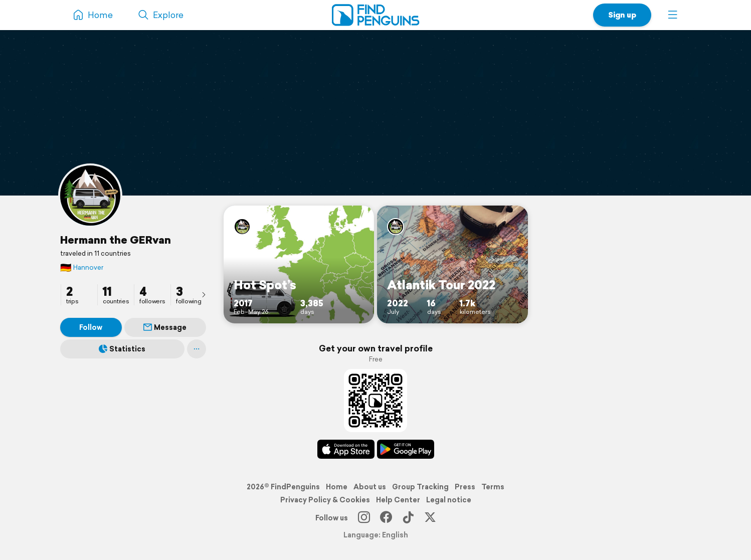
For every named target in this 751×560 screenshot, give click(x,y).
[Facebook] (386, 518)
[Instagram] (364, 518)
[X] (430, 518)
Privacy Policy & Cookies (325, 500)
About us (370, 487)
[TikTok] (408, 518)
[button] (673, 15)
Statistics (122, 349)
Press (465, 487)
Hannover (82, 267)
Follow (91, 327)
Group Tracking (420, 487)
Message (165, 327)
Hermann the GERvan (116, 240)
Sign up (622, 15)
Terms (493, 487)
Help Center (398, 500)
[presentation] (204, 294)
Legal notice (449, 500)
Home (337, 487)
